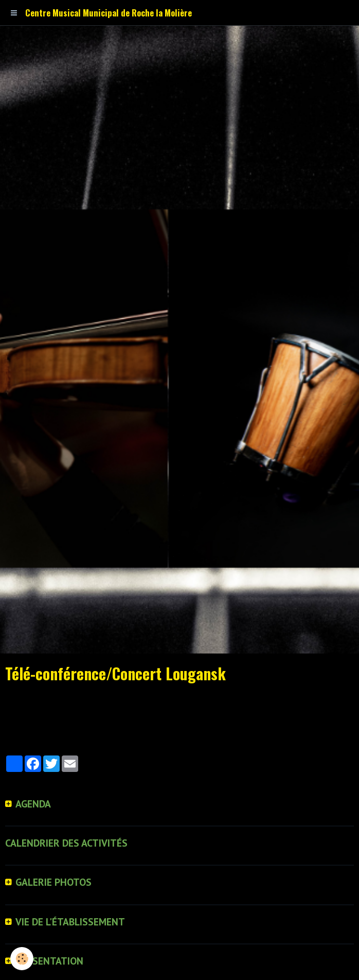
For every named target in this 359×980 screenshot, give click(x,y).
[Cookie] (22, 959)
